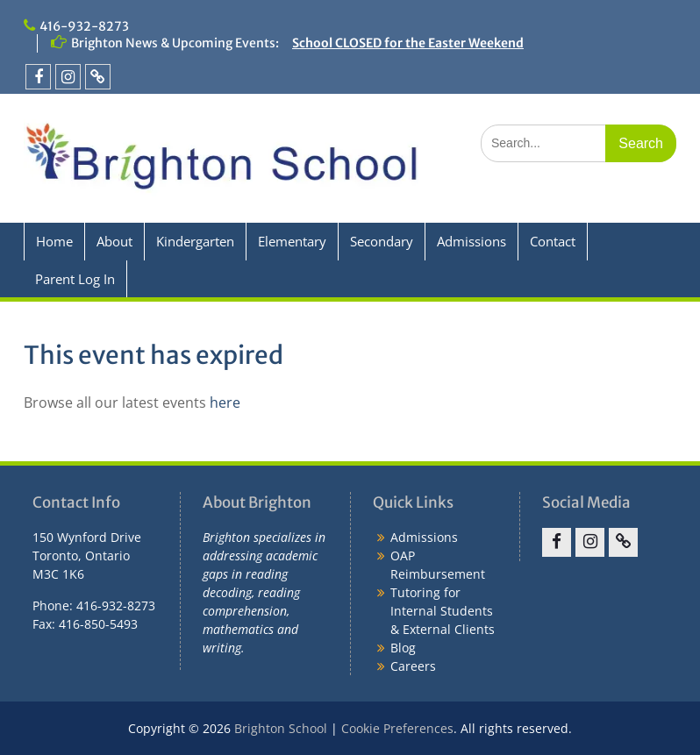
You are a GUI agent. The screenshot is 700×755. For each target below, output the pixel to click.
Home (54, 241)
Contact (553, 241)
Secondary (382, 241)
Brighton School (281, 728)
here (225, 402)
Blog (403, 648)
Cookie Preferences (397, 728)
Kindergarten (195, 241)
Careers (413, 666)
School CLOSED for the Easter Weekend (408, 43)
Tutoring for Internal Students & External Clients (443, 611)
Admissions (471, 241)
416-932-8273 (84, 26)
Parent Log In (75, 279)
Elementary (292, 241)
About (114, 241)
